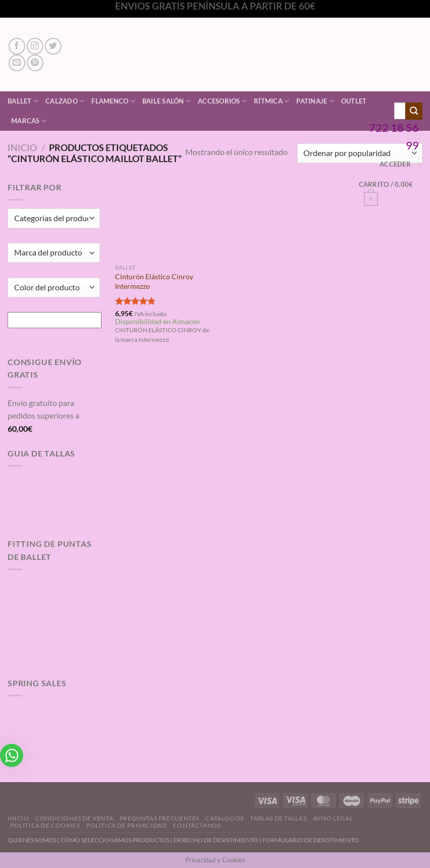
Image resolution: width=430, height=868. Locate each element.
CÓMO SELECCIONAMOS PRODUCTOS (115, 840)
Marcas (29, 121)
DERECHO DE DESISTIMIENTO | (218, 840)
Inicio (22, 147)
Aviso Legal (333, 818)
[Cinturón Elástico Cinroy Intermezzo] (163, 220)
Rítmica (272, 101)
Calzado (65, 101)
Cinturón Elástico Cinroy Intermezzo (154, 281)
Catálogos (225, 818)
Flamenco (113, 101)
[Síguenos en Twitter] (53, 46)
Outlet (354, 101)
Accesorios (222, 101)
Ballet (23, 101)
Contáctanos (197, 825)
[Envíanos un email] (17, 63)
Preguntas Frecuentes (159, 818)
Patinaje (315, 101)
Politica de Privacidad (126, 825)
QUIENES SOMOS (32, 840)
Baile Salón (167, 101)
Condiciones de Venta (74, 818)
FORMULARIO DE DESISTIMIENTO (311, 840)
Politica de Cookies (45, 825)
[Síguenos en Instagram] (35, 46)
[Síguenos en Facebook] (17, 46)
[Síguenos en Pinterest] (35, 63)
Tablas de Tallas (278, 818)
